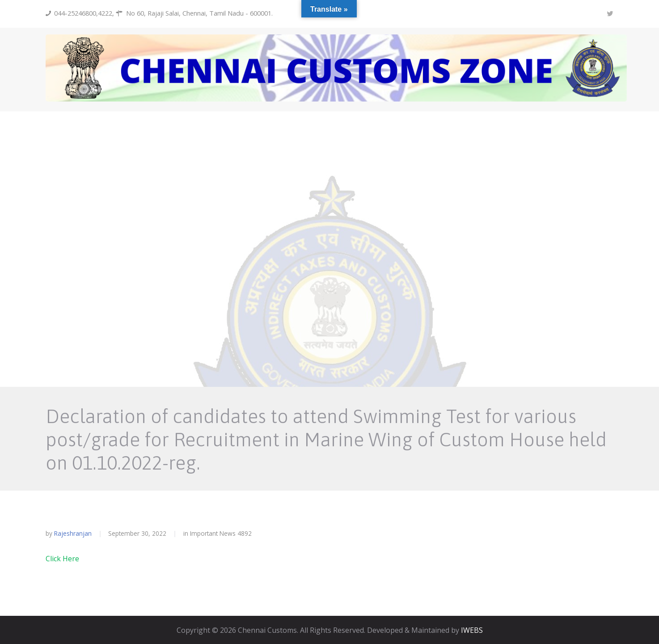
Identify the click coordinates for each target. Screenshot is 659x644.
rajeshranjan (73, 533)
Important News (213, 533)
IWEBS (472, 630)
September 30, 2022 (137, 533)
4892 (245, 534)
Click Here (62, 559)
